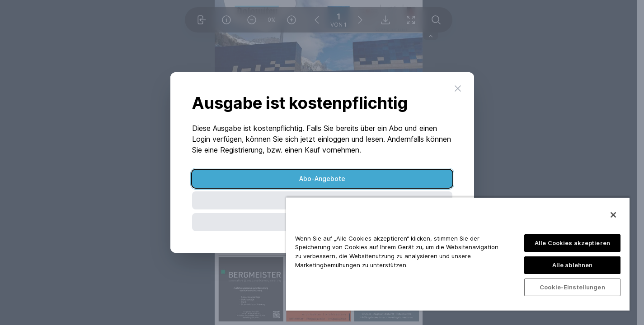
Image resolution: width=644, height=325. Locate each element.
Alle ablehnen (573, 265)
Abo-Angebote (322, 179)
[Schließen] (613, 215)
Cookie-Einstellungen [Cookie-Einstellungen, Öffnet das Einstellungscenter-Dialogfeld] (572, 287)
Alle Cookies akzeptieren (572, 243)
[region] (458, 254)
